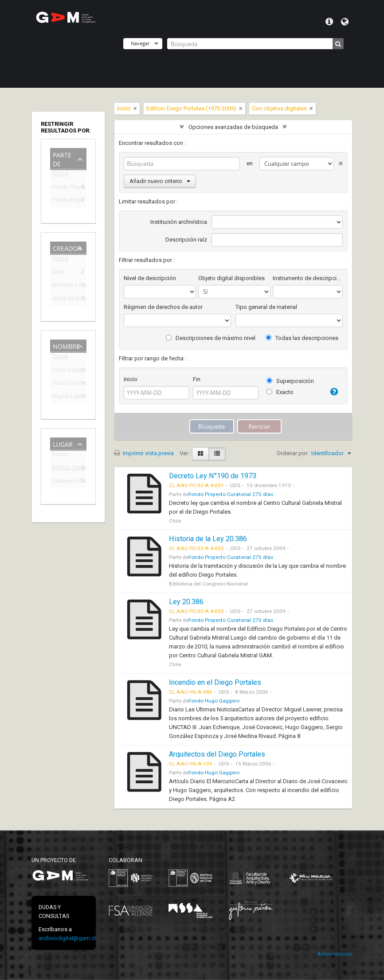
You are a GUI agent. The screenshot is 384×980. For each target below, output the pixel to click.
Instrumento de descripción (308, 278)
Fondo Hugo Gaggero (62, 201)
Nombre (66, 346)
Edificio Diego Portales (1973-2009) (62, 469)
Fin (197, 379)
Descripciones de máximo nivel (211, 338)
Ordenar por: (293, 453)
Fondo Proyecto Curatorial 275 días (62, 188)
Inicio (131, 379)
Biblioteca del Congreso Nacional (62, 286)
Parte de (62, 158)
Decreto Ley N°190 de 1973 (213, 476)
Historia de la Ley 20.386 (208, 539)
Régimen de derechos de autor (163, 307)
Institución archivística (179, 222)
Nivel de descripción (150, 278)
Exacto (280, 392)
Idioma (345, 22)
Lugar (63, 443)
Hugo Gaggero (62, 371)
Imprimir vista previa (144, 453)
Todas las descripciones (302, 338)
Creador (67, 248)
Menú (329, 22)
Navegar (140, 43)
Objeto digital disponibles (231, 278)
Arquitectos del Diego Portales (217, 754)
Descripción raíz (186, 240)
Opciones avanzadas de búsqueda (233, 127)
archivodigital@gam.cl (67, 938)
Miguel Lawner (62, 397)
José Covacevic (62, 384)
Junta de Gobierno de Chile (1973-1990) (62, 299)
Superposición (290, 381)
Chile (58, 273)
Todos (60, 175)
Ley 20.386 (186, 602)
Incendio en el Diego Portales (215, 682)
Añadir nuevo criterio (160, 181)
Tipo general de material (266, 307)
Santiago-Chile (62, 482)
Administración (335, 954)
